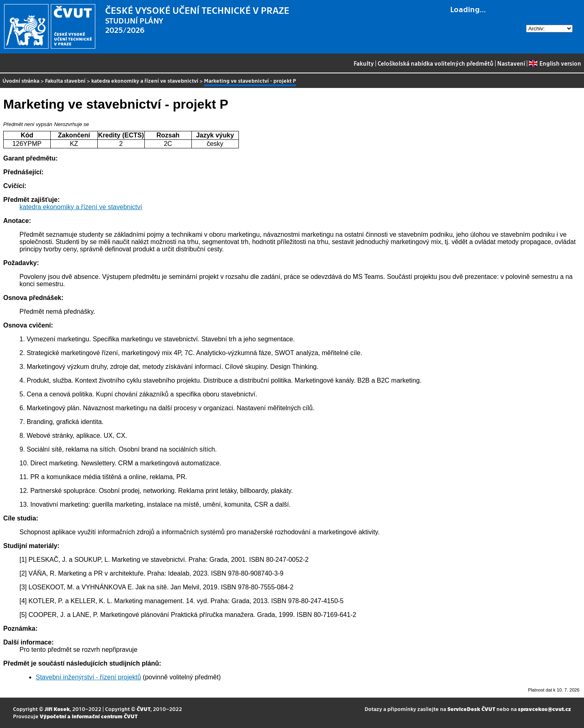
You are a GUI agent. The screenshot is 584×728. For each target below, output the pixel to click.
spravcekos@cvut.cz (544, 709)
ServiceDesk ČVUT (471, 709)
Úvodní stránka (21, 80)
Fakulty (364, 63)
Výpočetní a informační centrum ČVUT (89, 716)
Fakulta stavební (65, 80)
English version (555, 63)
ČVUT (144, 709)
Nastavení (511, 63)
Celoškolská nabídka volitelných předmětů (436, 63)
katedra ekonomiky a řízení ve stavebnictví (145, 80)
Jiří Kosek (57, 709)
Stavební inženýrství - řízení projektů (88, 677)
